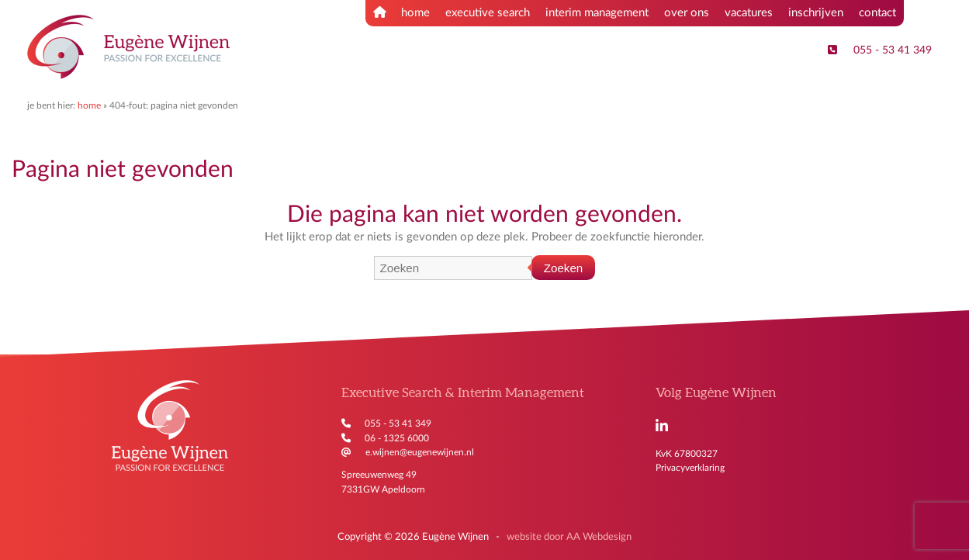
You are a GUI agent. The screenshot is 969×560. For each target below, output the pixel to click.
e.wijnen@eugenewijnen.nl (420, 452)
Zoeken (564, 268)
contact (877, 13)
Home (89, 105)
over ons (687, 13)
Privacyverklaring (690, 468)
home (401, 12)
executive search (488, 13)
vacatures (749, 13)
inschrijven (816, 13)
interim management (597, 13)
